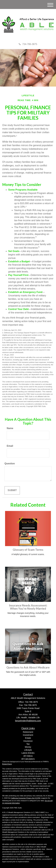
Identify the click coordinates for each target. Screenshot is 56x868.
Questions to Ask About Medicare (28, 667)
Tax (28, 744)
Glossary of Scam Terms (28, 550)
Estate (28, 738)
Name (10, 428)
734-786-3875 (28, 44)
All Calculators (28, 759)
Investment (28, 735)
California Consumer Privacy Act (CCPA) (26, 798)
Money (28, 747)
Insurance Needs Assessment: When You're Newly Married (28, 607)
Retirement (28, 732)
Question (10, 464)
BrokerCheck (7, 764)
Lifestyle (28, 750)
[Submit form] (12, 490)
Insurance (28, 741)
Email (10, 446)
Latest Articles (28, 753)
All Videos (28, 756)
